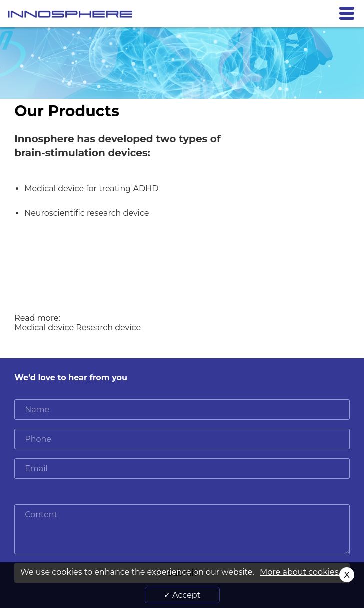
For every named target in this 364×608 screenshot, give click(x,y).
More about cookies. (300, 572)
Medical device (45, 327)
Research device (108, 327)
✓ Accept (182, 595)
